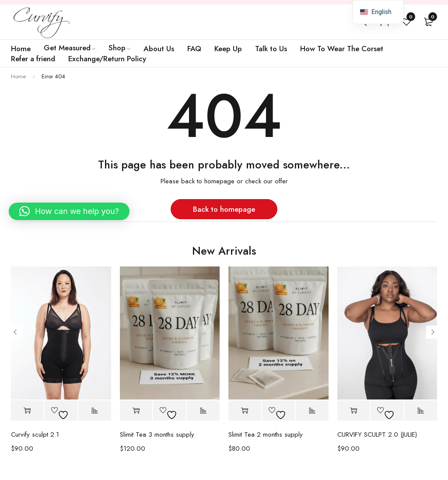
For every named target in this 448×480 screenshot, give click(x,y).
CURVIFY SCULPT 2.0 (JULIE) (377, 434)
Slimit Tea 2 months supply (266, 434)
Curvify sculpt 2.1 (35, 434)
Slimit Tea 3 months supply (157, 434)
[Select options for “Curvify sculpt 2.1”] (27, 411)
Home (18, 76)
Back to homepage (224, 209)
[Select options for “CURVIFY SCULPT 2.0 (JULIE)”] (354, 411)
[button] (136, 411)
